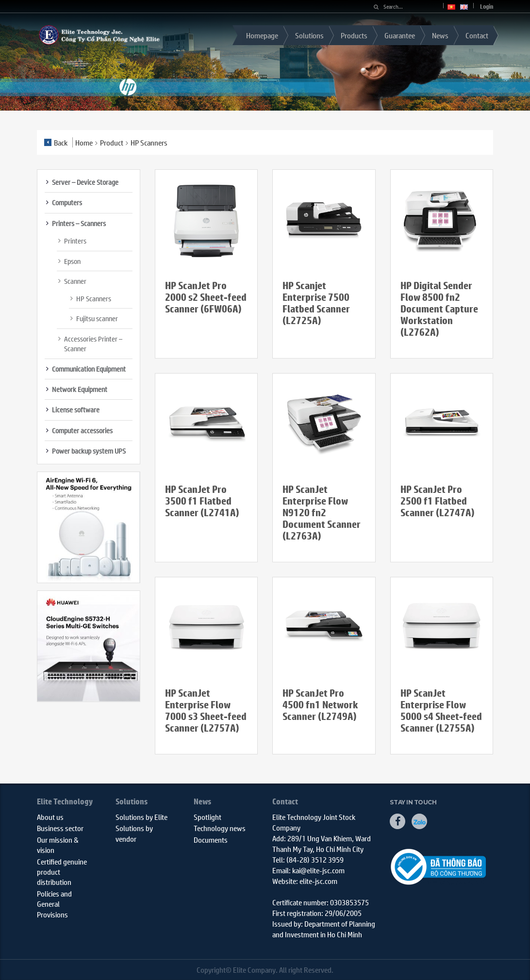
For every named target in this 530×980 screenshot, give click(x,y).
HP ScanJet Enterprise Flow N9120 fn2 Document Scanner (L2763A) (322, 513)
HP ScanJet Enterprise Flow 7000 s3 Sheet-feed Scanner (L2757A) (206, 710)
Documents (211, 840)
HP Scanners (94, 298)
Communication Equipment (89, 369)
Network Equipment (80, 389)
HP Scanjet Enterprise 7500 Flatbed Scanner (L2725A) (316, 303)
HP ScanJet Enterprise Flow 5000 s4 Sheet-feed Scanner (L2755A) (441, 710)
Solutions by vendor (134, 833)
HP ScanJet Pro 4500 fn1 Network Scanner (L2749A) (320, 705)
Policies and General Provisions (54, 904)
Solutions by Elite (141, 817)
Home (84, 142)
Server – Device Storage (85, 182)
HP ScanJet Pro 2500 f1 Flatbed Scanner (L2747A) (438, 501)
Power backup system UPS (89, 451)
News (440, 35)
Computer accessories (82, 430)
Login (487, 7)
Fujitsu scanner (97, 318)
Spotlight (207, 817)
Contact (477, 35)
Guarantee (400, 35)
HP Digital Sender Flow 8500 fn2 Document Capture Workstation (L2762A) (439, 309)
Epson (72, 261)
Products (354, 35)
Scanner (75, 281)
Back (56, 142)
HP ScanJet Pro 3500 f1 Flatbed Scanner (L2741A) (202, 501)
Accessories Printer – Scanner (93, 343)
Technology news (220, 828)
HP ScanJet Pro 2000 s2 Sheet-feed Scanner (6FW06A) (206, 297)
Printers (75, 241)
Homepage (262, 35)
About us (50, 817)
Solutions (309, 35)
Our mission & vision (58, 845)
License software (76, 409)
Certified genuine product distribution (62, 872)
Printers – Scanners (79, 223)
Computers (67, 202)
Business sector (60, 828)
